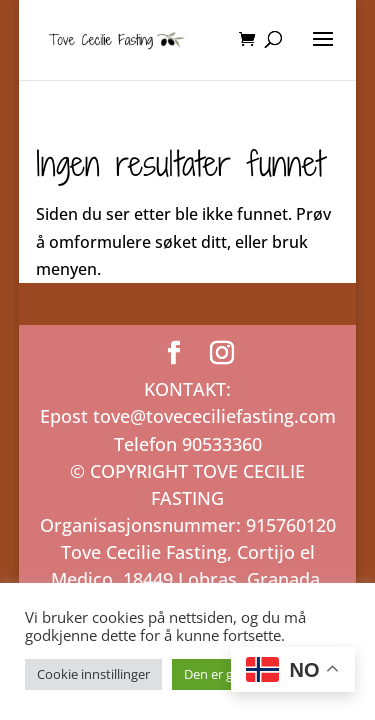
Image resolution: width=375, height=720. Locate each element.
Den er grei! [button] (217, 674)
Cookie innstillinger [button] (93, 674)
